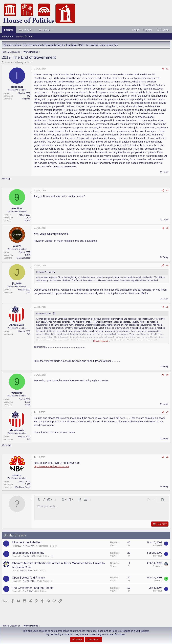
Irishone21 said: (44, 272)
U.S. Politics (41, 591)
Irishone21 (10, 62)
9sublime (158, 581)
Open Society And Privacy (28, 578)
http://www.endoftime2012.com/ (51, 466)
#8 (167, 457)
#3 (167, 228)
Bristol (27, 220)
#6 (167, 375)
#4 (167, 266)
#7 (167, 412)
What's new (25, 30)
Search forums (24, 36)
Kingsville (26, 99)
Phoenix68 (157, 566)
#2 (167, 190)
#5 (167, 307)
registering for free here (62, 45)
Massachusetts (24, 258)
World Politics (42, 546)
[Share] (163, 69)
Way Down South (23, 487)
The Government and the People (33, 588)
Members (44, 30)
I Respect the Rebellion (27, 542)
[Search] (163, 30)
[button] (34, 30)
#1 (167, 69)
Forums (9, 30)
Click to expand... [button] (101, 341)
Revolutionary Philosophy (28, 553)
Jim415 (15, 571)
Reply (166, 172)
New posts (8, 36)
